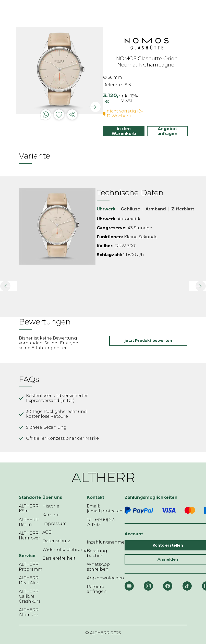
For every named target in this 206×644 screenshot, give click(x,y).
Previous (12, 72)
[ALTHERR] (95, 12)
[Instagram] (148, 586)
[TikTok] (187, 586)
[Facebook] (168, 586)
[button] (9, 286)
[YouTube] (129, 586)
